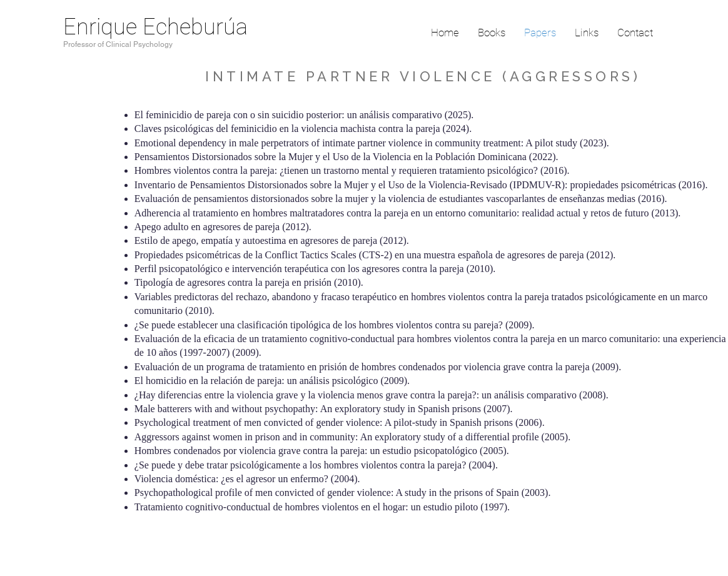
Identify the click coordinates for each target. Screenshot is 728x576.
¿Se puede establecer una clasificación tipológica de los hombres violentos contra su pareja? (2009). (337, 325)
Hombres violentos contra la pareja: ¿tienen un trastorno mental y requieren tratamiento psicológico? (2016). (353, 170)
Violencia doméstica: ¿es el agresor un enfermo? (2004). (249, 479)
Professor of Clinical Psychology (118, 44)
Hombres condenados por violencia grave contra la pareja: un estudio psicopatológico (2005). (322, 451)
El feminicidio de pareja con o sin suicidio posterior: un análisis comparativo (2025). (304, 115)
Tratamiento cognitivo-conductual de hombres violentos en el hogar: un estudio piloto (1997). (322, 507)
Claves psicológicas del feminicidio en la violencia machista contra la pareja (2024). (303, 129)
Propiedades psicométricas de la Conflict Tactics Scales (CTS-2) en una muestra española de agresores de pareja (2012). (376, 255)
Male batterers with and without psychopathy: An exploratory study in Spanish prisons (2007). (325, 409)
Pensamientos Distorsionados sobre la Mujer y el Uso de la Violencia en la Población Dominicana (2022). (346, 157)
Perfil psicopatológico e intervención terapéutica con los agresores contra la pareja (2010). (318, 269)
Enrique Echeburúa (155, 27)
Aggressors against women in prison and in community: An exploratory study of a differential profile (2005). (352, 437)
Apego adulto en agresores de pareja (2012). (224, 227)
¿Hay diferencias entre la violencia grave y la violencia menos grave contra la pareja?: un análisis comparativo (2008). (372, 395)
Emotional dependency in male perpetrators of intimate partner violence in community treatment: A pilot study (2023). (372, 143)
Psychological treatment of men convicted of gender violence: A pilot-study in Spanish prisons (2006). (340, 422)
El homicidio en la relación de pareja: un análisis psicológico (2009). (272, 381)
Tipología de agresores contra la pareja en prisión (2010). (250, 282)
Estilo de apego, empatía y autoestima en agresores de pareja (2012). (273, 240)
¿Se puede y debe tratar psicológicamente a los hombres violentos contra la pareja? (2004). (316, 465)
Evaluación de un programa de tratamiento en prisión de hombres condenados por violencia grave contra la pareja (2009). (378, 367)
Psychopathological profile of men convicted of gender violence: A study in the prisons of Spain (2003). (343, 493)
